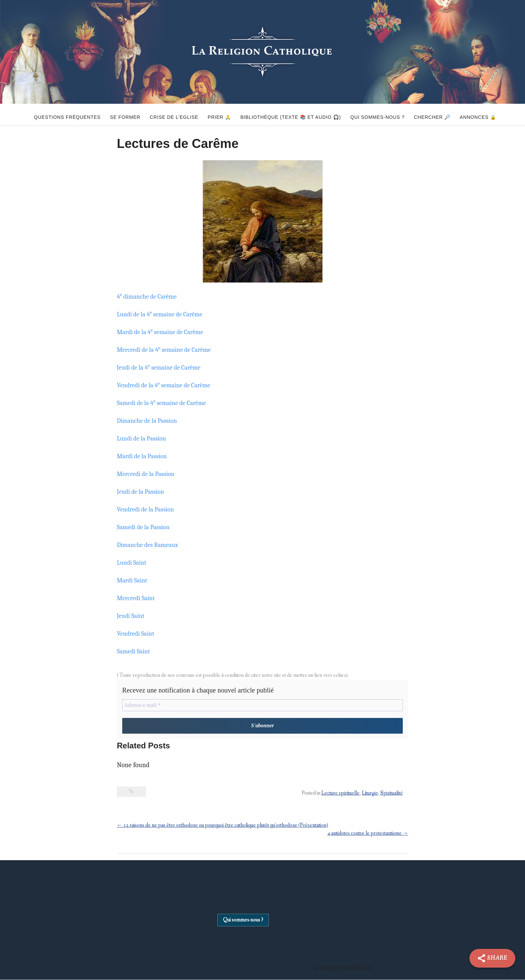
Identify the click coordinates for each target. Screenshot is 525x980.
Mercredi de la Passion (148, 474)
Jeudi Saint (132, 616)
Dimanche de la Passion (150, 421)
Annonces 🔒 (493, 114)
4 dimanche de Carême (149, 296)
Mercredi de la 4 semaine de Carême (168, 350)
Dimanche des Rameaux (150, 545)
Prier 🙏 (214, 114)
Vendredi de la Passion (148, 509)
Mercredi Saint (137, 598)
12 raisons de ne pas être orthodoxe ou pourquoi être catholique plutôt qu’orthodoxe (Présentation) (222, 826)
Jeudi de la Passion (143, 492)
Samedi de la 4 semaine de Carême (165, 403)
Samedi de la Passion (146, 527)
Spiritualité (392, 793)
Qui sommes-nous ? (383, 114)
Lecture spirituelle (341, 793)
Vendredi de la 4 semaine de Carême (168, 385)
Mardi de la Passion (144, 456)
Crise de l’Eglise (164, 114)
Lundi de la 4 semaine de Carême (163, 314)
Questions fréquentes (47, 114)
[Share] (492, 958)
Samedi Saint (135, 651)
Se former (110, 114)
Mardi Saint (133, 580)
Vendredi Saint (137, 633)
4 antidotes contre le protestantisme (368, 834)
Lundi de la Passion (144, 438)
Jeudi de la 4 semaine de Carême (162, 367)
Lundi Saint (133, 562)
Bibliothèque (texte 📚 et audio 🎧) (291, 114)
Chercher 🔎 (442, 114)
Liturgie (370, 793)
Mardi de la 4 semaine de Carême (164, 332)
